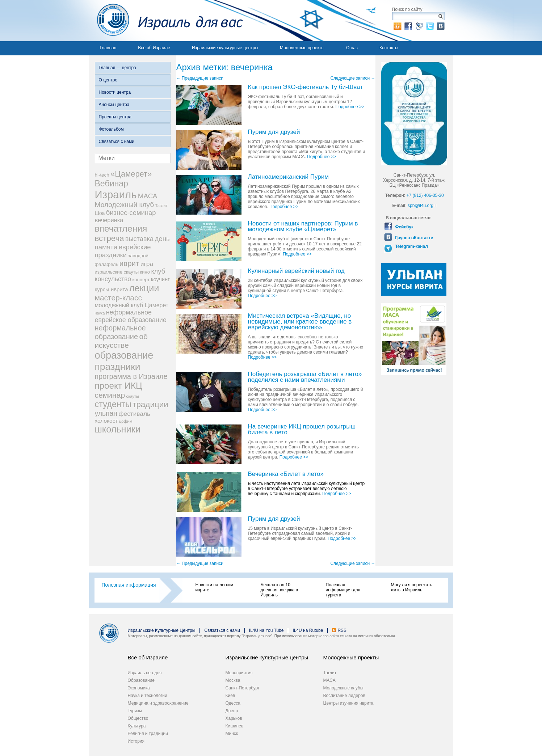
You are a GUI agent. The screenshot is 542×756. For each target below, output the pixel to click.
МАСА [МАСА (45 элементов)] (148, 196)
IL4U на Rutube (308, 630)
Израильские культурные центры (225, 48)
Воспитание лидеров (344, 696)
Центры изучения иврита (348, 703)
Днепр (232, 711)
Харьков (234, 718)
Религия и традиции (148, 734)
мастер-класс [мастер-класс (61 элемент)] (118, 298)
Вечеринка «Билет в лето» (286, 474)
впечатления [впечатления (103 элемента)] (121, 229)
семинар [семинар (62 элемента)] (110, 395)
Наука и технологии (148, 696)
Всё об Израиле (154, 48)
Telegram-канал (411, 246)
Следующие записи (353, 78)
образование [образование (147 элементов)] (124, 355)
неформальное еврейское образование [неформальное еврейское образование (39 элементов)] (131, 316)
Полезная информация (129, 585)
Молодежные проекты (302, 48)
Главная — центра (117, 68)
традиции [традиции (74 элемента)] (150, 404)
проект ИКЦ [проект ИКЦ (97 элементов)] (119, 386)
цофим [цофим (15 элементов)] (126, 421)
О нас (352, 48)
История (136, 741)
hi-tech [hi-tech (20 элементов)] (102, 175)
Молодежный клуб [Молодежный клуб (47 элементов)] (125, 205)
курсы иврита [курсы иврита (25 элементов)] (112, 290)
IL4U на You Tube (266, 630)
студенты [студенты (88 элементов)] (113, 404)
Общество (138, 718)
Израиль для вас (166, 21)
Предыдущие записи (200, 78)
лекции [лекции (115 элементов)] (144, 288)
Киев (230, 696)
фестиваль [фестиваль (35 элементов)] (134, 414)
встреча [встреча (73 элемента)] (110, 238)
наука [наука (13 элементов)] (100, 313)
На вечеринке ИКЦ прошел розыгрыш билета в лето (302, 430)
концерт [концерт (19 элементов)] (141, 280)
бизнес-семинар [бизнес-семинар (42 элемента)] (131, 213)
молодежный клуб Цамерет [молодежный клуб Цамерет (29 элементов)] (132, 305)
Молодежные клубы (343, 688)
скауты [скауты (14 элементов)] (133, 396)
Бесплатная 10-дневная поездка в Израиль (280, 590)
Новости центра (115, 92)
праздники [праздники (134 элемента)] (118, 367)
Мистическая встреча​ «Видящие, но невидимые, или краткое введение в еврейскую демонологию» (300, 322)
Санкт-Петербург (243, 688)
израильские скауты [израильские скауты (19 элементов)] (117, 272)
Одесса (233, 703)
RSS (342, 630)
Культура (137, 726)
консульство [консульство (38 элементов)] (113, 279)
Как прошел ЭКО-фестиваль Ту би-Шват (305, 87)
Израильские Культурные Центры (162, 630)
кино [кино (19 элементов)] (145, 272)
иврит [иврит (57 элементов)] (129, 263)
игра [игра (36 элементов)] (147, 264)
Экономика (139, 688)
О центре (108, 80)
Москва (233, 680)
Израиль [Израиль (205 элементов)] (116, 195)
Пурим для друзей (274, 132)
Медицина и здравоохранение (158, 703)
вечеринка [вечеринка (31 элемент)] (109, 220)
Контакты (389, 48)
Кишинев (235, 726)
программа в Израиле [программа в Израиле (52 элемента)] (131, 376)
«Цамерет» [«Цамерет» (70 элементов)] (131, 174)
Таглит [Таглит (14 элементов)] (161, 206)
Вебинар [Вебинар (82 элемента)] (112, 183)
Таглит (330, 673)
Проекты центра (115, 117)
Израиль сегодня (145, 673)
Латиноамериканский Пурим (288, 177)
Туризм (135, 711)
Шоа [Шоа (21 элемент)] (100, 213)
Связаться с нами (117, 142)
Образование (141, 680)
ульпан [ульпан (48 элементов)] (106, 413)
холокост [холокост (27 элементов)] (106, 421)
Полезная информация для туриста (343, 590)
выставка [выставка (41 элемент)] (139, 239)
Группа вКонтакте (413, 238)
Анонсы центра (114, 105)
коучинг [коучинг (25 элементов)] (160, 279)
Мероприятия (239, 673)
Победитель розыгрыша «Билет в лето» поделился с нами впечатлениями (305, 377)
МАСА (329, 680)
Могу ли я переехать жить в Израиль (412, 587)
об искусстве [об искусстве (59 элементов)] (121, 341)
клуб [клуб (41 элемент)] (158, 271)
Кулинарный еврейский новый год (296, 271)
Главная (108, 48)
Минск (232, 734)
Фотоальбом (111, 129)
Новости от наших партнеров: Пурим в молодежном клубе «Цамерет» (303, 227)
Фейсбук (404, 227)
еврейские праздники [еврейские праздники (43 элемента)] (123, 251)
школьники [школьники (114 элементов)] (118, 429)
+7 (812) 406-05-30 (425, 195)
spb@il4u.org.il (422, 206)
